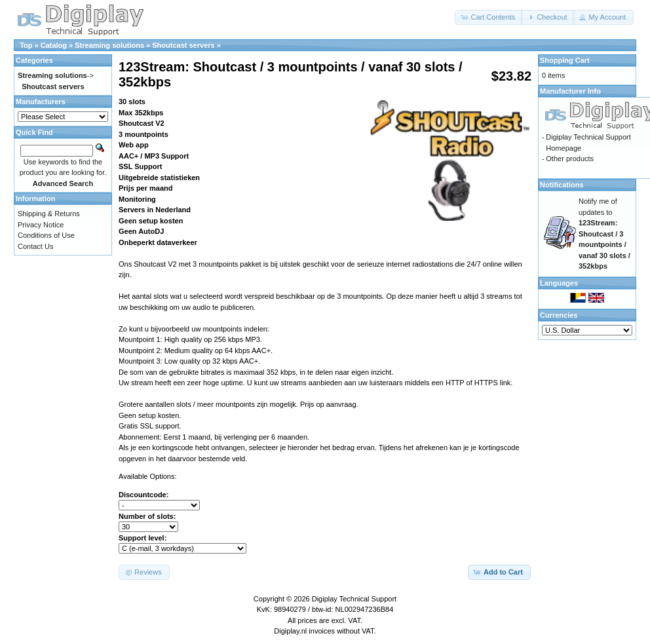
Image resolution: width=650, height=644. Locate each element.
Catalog (54, 45)
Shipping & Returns (49, 214)
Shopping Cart (565, 60)
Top (26, 45)
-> (56, 75)
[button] (489, 17)
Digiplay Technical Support (354, 599)
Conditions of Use (46, 235)
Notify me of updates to (604, 234)
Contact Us (35, 246)
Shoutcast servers (183, 45)
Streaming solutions (109, 45)
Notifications (562, 185)
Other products (570, 159)
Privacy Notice (41, 225)
